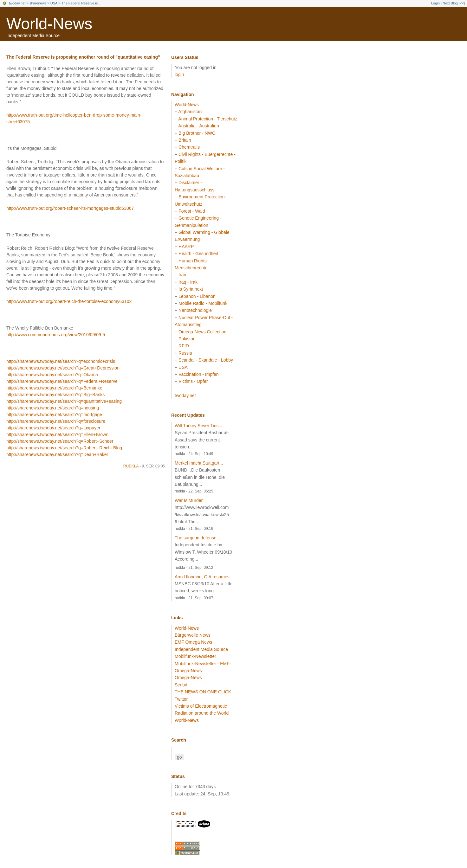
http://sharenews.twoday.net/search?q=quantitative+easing (64, 401)
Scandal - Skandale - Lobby (206, 360)
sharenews (38, 3)
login (179, 74)
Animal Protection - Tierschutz (208, 119)
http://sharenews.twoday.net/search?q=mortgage (54, 415)
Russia (185, 353)
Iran (182, 275)
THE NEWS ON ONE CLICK (203, 692)
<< (462, 3)
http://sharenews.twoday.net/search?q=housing (53, 408)
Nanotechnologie (195, 310)
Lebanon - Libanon (197, 296)
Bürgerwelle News (193, 635)
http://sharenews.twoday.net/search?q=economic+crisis (61, 361)
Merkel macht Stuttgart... (199, 463)
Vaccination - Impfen (199, 374)
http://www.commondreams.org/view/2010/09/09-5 (56, 335)
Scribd (181, 685)
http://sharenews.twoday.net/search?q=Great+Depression (63, 368)
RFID (184, 346)
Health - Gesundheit (198, 254)
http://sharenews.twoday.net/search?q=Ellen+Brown (57, 434)
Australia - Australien (198, 126)
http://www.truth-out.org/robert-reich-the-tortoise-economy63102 (69, 301)
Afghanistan (190, 112)
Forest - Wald (192, 211)
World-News (49, 24)
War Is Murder (189, 500)
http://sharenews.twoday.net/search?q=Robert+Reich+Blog (64, 448)
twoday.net (17, 3)
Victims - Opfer (193, 381)
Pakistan (187, 339)
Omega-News (188, 678)
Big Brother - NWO (197, 133)
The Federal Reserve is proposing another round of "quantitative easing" (83, 57)
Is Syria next (191, 289)
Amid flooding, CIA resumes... (204, 577)
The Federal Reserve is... (81, 3)
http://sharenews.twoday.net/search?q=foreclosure (56, 421)
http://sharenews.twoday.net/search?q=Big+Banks (55, 395)
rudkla (131, 466)
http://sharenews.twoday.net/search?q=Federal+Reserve (62, 381)
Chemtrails (189, 147)
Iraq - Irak (188, 282)
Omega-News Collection (202, 332)
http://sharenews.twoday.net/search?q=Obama (52, 375)
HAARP (186, 247)
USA (54, 3)
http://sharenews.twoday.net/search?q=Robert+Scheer (60, 441)
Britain (185, 140)
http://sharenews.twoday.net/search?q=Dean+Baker (57, 454)
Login (435, 3)
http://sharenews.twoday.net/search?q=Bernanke (54, 388)
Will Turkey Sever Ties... (198, 426)
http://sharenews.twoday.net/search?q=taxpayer (53, 428)
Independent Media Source (201, 649)
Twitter (181, 699)
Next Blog (450, 3)
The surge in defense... (197, 538)
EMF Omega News (193, 642)
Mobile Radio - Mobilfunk (203, 303)
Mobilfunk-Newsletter (195, 656)
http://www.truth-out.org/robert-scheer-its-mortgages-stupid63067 (70, 208)
